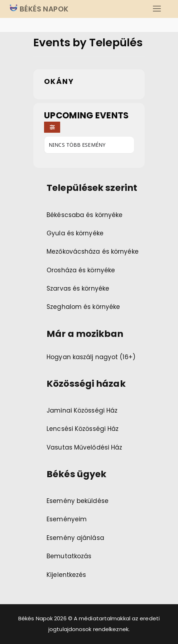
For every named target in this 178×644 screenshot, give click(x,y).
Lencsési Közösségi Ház (83, 429)
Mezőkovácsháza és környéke (93, 252)
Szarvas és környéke (78, 288)
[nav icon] (157, 9)
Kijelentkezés (66, 575)
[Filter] (52, 127)
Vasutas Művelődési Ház (84, 447)
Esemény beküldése (78, 501)
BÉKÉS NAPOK (43, 9)
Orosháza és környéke (81, 270)
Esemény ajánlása (75, 538)
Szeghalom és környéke (83, 307)
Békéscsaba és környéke (85, 215)
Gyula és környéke (75, 233)
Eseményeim (67, 519)
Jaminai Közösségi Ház (82, 410)
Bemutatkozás (69, 556)
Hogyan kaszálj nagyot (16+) (91, 357)
